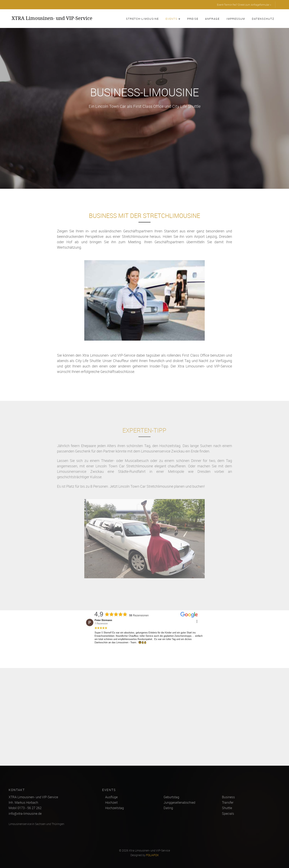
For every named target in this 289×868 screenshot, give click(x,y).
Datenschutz (263, 19)
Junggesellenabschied (179, 802)
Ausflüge (111, 797)
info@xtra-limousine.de (25, 814)
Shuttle (227, 808)
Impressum (236, 19)
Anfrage (212, 19)
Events (173, 19)
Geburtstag (171, 797)
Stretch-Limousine (142, 19)
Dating (168, 808)
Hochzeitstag (114, 808)
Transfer (228, 802)
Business (228, 797)
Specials (228, 814)
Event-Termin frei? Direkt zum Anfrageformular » (244, 5)
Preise (193, 19)
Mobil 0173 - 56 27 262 (25, 808)
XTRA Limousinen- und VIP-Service (52, 18)
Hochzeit (111, 802)
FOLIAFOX (152, 855)
